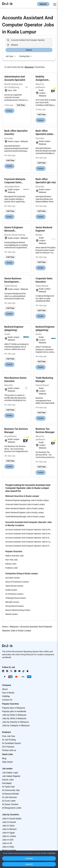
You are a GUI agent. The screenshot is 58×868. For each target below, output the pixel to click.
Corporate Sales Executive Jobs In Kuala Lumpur (25, 504)
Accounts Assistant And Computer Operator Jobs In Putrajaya (29, 546)
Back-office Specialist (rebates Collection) (45, 134)
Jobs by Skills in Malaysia (14, 718)
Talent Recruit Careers (14, 586)
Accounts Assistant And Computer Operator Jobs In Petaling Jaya (29, 530)
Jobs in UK (7, 843)
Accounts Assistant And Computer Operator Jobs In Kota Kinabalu (29, 538)
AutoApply (7, 783)
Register (43, 4)
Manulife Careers (12, 602)
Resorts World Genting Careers (18, 610)
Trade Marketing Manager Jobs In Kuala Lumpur (25, 517)
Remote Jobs (11, 564)
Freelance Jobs (12, 568)
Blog (4, 758)
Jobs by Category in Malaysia (16, 725)
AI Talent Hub (8, 787)
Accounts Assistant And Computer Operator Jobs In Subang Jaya (29, 534)
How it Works (8, 693)
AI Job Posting (9, 740)
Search (29, 50)
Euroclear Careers (13, 578)
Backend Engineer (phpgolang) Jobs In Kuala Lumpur (27, 500)
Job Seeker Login (10, 773)
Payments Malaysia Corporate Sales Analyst (15, 182)
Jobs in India (8, 847)
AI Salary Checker (10, 804)
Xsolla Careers (11, 590)
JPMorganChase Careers (16, 598)
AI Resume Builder (10, 794)
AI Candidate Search (11, 743)
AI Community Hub (11, 790)
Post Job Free (8, 736)
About (5, 689)
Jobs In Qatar (8, 826)
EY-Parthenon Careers (14, 594)
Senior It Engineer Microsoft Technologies (14, 231)
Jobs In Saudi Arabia (12, 819)
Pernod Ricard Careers (14, 606)
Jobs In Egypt (8, 833)
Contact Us (7, 700)
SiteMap (6, 696)
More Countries (9, 850)
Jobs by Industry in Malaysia (15, 722)
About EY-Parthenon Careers (17, 582)
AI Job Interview (9, 797)
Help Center (7, 762)
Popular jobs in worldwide (14, 711)
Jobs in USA (8, 840)
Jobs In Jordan (9, 836)
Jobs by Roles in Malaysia (14, 715)
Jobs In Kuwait (9, 822)
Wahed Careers (12, 614)
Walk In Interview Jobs (14, 556)
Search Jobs (8, 780)
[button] (29, 858)
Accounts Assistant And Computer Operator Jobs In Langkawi (29, 542)
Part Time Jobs (12, 560)
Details (9, 111)
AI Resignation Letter (12, 808)
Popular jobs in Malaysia (14, 708)
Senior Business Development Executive (13, 282)
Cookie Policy (51, 853)
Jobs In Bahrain (9, 829)
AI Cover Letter (9, 801)
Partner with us (9, 750)
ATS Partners (8, 747)
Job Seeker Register (11, 776)
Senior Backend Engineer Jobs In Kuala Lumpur (25, 508)
